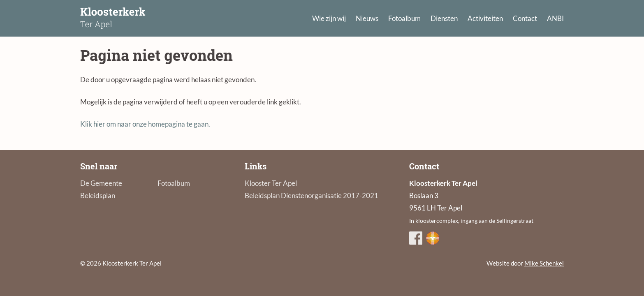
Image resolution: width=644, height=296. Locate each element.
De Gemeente (101, 183)
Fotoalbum (404, 18)
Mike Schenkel (544, 263)
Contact (525, 18)
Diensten (444, 18)
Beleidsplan (98, 195)
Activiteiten (485, 18)
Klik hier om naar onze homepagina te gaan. (145, 124)
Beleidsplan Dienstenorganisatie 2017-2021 (312, 195)
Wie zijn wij (329, 18)
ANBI (555, 18)
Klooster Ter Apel (271, 183)
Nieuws (367, 18)
